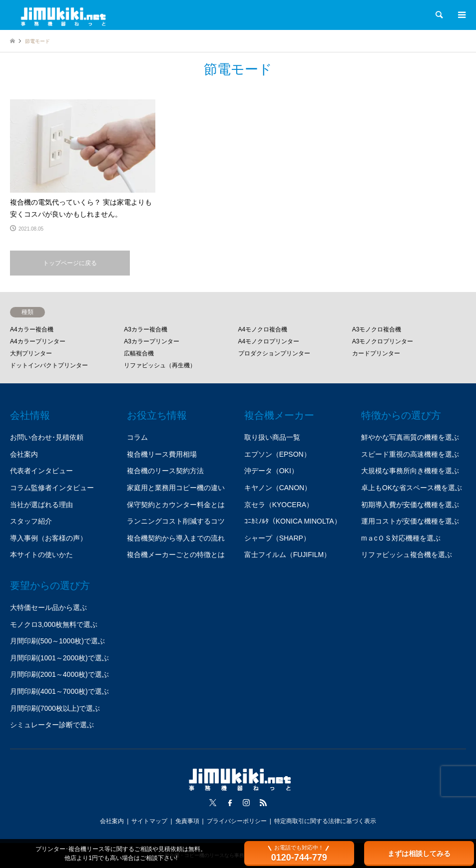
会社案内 (24, 454)
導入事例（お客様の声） (48, 538)
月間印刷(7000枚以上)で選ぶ (55, 708)
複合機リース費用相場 (162, 454)
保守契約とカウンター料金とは (176, 505)
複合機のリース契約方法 (165, 471)
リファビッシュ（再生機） (160, 365)
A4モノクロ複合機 (263, 329)
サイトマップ (149, 821)
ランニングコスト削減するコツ (176, 521)
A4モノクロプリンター (269, 341)
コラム (137, 437)
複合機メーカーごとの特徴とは (176, 555)
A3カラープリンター (152, 341)
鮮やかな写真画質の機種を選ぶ (410, 437)
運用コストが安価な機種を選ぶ (410, 521)
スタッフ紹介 (31, 521)
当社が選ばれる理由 (41, 505)
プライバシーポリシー (237, 821)
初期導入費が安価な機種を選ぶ (410, 505)
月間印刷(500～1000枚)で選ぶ (57, 641)
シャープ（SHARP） (277, 538)
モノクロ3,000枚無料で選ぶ (54, 624)
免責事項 (187, 821)
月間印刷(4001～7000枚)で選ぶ (59, 691)
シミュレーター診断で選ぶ (52, 725)
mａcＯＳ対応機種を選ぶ (401, 538)
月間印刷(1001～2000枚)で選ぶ (59, 658)
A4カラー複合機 (32, 329)
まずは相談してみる (419, 854)
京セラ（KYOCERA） (279, 505)
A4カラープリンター (38, 341)
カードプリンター (376, 353)
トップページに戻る (70, 263)
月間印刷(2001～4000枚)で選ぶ (59, 674)
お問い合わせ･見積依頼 (47, 437)
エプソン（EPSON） (277, 454)
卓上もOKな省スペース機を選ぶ (412, 488)
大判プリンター (31, 353)
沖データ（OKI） (271, 471)
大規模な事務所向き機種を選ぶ (410, 471)
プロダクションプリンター (274, 353)
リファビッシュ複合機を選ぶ (407, 555)
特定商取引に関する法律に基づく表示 (325, 821)
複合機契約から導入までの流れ (176, 538)
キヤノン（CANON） (278, 488)
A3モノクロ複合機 (377, 329)
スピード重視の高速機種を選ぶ (410, 454)
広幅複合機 (139, 353)
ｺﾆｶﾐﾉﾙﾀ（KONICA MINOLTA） (293, 521)
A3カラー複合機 (146, 329)
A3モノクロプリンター (383, 341)
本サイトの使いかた (41, 555)
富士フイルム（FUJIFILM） (287, 555)
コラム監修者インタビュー (52, 488)
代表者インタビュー (41, 471)
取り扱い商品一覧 (272, 437)
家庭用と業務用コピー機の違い (176, 488)
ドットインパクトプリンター (49, 365)
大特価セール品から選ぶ (48, 607)
